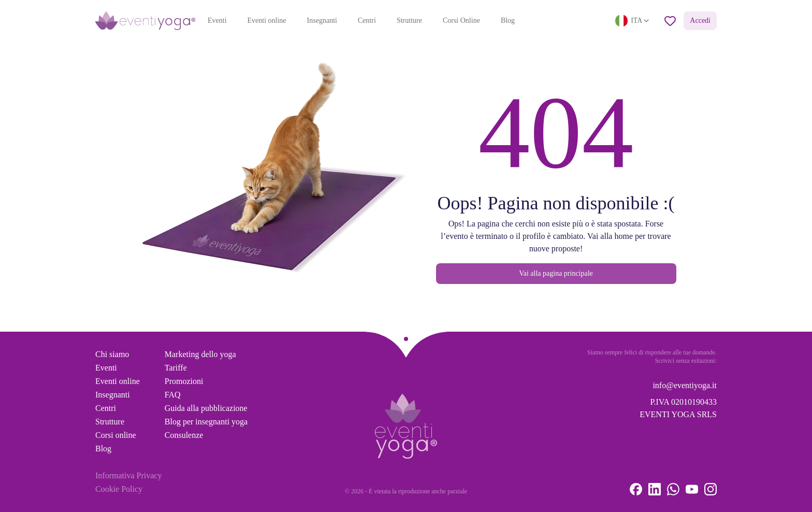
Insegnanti (322, 20)
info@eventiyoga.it (685, 385)
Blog (508, 20)
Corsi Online (461, 20)
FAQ (173, 395)
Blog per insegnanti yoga (206, 422)
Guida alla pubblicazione (206, 408)
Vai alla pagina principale (556, 273)
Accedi (700, 20)
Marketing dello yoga (200, 354)
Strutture (409, 20)
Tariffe (176, 368)
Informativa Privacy (128, 475)
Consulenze (184, 435)
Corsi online (116, 435)
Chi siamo (112, 354)
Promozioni (184, 381)
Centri (367, 20)
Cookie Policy (119, 489)
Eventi (217, 20)
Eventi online (267, 20)
